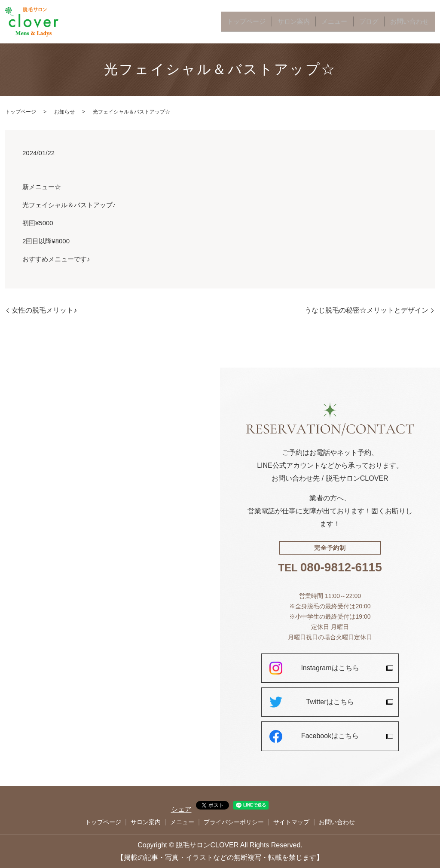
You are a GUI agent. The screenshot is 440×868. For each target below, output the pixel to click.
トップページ (290, 22)
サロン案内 (326, 22)
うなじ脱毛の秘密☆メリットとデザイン (367, 310)
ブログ (384, 22)
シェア (181, 809)
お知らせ (64, 112)
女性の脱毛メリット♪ (44, 310)
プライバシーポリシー (234, 822)
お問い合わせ (415, 22)
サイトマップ (291, 822)
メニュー (357, 22)
